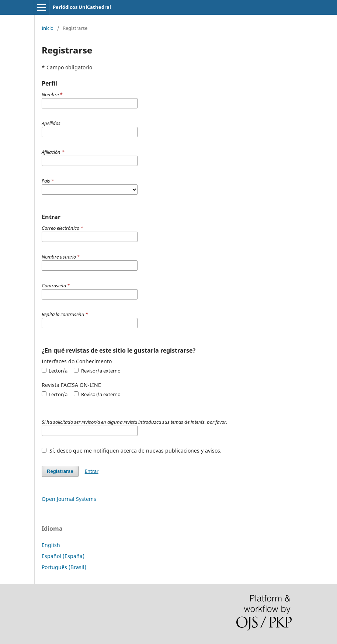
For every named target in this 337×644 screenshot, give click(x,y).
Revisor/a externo (97, 371)
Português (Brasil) (64, 567)
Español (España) (63, 556)
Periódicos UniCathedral (82, 7)
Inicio (48, 28)
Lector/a (55, 371)
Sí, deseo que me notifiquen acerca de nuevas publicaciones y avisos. (132, 451)
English (51, 545)
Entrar (92, 471)
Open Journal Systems (69, 499)
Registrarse (60, 471)
